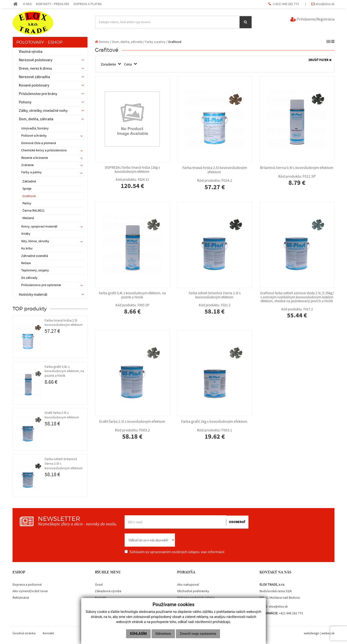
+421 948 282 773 (291, 613)
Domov (102, 42)
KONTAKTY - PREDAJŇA (53, 4)
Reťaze (26, 263)
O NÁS (27, 4)
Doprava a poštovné (27, 585)
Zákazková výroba (108, 591)
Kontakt (101, 598)
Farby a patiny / (156, 42)
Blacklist (101, 604)
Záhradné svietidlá (35, 256)
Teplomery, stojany (35, 270)
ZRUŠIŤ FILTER (320, 60)
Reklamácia (21, 598)
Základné (29, 181)
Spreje (27, 189)
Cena (131, 64)
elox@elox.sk (325, 4)
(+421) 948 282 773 (286, 4)
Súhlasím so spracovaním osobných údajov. (174, 552)
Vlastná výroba (31, 52)
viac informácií (213, 552)
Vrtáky (26, 234)
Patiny (27, 203)
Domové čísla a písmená (39, 143)
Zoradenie (110, 64)
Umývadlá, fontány (35, 128)
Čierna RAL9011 (33, 211)
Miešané (28, 218)
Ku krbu (27, 248)
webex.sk (328, 633)
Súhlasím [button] (138, 634)
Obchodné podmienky (193, 591)
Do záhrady (29, 278)
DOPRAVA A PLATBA (88, 4)
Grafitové (29, 196)
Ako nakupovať (188, 585)
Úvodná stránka (24, 633)
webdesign (312, 633)
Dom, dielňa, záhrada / (128, 42)
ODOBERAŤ (237, 522)
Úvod (99, 585)
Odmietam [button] (163, 634)
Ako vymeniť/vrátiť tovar (30, 591)
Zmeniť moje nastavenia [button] (198, 634)
